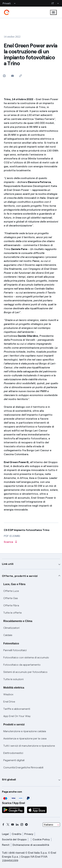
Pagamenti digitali (14, 760)
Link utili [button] (8, 564)
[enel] (7, 12)
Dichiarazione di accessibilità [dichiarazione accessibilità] (31, 845)
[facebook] (3, 825)
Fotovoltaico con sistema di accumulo (26, 657)
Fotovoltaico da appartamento (22, 665)
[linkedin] (17, 825)
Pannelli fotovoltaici (15, 650)
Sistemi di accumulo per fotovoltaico (25, 672)
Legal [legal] (5, 834)
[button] (12, 76)
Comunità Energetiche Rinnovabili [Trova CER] (23, 767)
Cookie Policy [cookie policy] (41, 839)
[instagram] (22, 825)
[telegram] (26, 825)
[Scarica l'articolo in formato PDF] (31, 542)
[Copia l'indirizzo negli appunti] (21, 76)
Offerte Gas (11, 598)
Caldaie (8, 635)
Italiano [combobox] (49, 825)
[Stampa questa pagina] (4, 76)
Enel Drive (9, 702)
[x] (8, 825)
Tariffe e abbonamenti (17, 709)
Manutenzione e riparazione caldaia (25, 731)
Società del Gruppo (14, 839)
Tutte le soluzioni (13, 679)
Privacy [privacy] (29, 834)
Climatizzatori (11, 628)
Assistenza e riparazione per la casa (25, 738)
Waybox (8, 694)
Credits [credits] (17, 834)
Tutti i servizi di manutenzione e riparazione (29, 746)
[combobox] (51, 825)
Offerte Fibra (11, 605)
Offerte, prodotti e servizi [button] (20, 576)
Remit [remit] (6, 845)
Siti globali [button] (9, 779)
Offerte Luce (11, 591)
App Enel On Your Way (17, 716)
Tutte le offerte (12, 613)
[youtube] (13, 825)
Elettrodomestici (13, 753)
